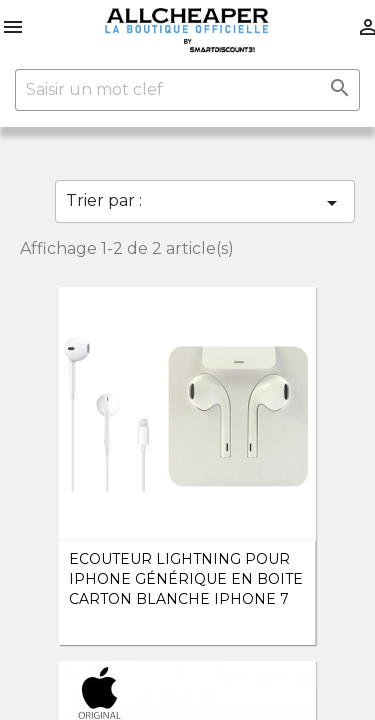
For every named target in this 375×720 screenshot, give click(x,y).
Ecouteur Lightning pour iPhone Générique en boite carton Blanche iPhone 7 (186, 579)
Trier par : (205, 203)
